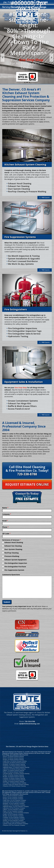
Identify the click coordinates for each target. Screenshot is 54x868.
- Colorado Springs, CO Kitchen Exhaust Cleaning (16, 774)
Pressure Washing (12, 556)
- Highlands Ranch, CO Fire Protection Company (15, 806)
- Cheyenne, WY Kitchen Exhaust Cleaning (14, 786)
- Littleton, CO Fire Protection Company (13, 810)
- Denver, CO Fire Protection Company (13, 796)
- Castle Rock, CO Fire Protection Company (14, 800)
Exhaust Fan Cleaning (13, 546)
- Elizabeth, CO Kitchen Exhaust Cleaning (14, 764)
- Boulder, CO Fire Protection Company (13, 816)
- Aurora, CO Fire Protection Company (13, 797)
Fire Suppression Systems (20, 237)
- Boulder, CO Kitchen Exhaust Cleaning (13, 777)
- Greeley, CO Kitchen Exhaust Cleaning (13, 781)
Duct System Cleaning (13, 549)
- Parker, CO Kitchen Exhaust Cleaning (13, 772)
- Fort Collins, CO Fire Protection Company (14, 822)
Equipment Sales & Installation (24, 382)
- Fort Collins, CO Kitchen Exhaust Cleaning (14, 783)
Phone (5, 527)
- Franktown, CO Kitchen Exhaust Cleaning (14, 766)
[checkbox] (3, 542)
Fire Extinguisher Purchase (15, 567)
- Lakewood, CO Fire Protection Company (14, 808)
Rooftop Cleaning (12, 553)
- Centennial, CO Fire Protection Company (14, 802)
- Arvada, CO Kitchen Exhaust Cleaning (13, 760)
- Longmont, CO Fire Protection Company (14, 819)
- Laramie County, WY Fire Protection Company (15, 824)
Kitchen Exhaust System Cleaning (25, 164)
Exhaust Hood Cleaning (14, 542)
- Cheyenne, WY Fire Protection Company (14, 825)
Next (51, 58)
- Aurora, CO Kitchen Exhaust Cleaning (13, 758)
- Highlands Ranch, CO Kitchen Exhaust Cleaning (16, 767)
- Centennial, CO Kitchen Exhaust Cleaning (14, 763)
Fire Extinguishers (16, 309)
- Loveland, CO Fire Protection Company (13, 817)
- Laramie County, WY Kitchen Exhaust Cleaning (15, 784)
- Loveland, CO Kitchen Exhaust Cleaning (14, 778)
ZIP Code (6, 534)
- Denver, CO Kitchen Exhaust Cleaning (13, 756)
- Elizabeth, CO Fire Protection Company (13, 803)
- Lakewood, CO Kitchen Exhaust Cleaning (14, 769)
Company (7, 514)
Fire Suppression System (14, 570)
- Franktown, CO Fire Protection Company (14, 805)
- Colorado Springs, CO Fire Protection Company (16, 813)
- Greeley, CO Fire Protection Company (13, 820)
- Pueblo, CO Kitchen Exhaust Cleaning (13, 775)
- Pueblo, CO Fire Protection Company (13, 814)
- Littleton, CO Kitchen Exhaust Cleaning (13, 770)
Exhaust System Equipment (16, 560)
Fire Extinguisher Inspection (16, 563)
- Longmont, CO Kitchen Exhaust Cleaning (14, 780)
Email (5, 521)
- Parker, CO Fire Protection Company (13, 811)
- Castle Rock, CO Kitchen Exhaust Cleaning (14, 761)
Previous (3, 58)
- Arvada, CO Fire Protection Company (13, 799)
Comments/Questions (11, 575)
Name (5, 508)
